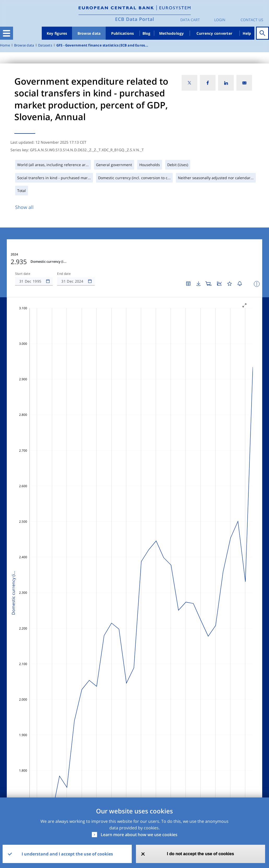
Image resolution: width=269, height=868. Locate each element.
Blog (147, 33)
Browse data (89, 33)
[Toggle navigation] (7, 33)
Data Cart (190, 20)
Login (220, 20)
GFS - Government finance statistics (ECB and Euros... (102, 45)
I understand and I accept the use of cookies (67, 854)
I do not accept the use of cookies (201, 854)
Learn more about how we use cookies (139, 835)
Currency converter (214, 33)
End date (64, 274)
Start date (23, 274)
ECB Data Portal (135, 19)
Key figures (57, 33)
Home (5, 45)
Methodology (172, 33)
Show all (24, 207)
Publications (123, 33)
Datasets (45, 45)
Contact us (252, 20)
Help (247, 33)
